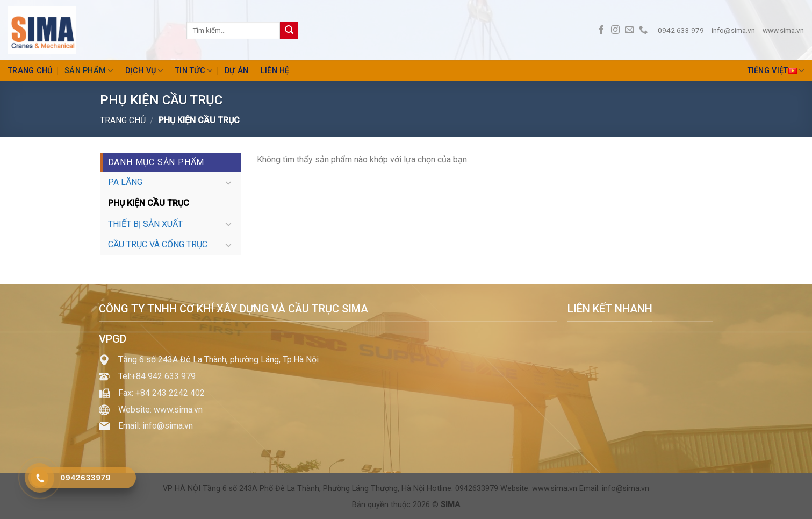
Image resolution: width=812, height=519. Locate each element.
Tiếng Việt (776, 71)
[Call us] (643, 30)
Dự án (236, 71)
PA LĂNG (125, 182)
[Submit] (289, 31)
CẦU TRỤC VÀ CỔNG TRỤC (158, 244)
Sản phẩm (89, 71)
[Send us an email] (629, 30)
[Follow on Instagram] (615, 30)
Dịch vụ (144, 71)
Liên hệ (275, 71)
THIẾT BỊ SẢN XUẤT (145, 224)
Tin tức (194, 71)
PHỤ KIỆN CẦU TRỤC (149, 203)
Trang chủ (30, 71)
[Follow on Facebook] (601, 30)
